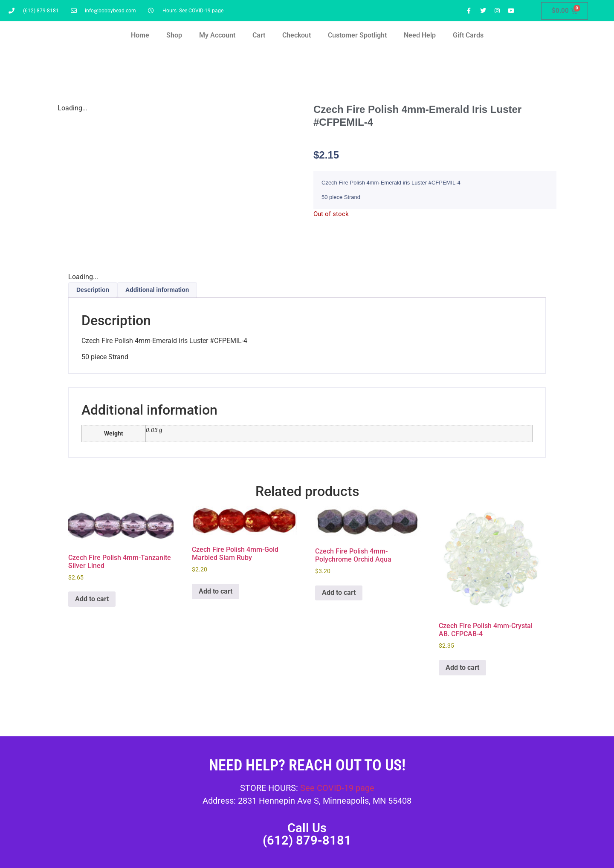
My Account (217, 35)
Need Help (420, 35)
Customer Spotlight (357, 35)
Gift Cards (468, 35)
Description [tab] (93, 290)
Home (140, 35)
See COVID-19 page (337, 788)
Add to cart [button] (92, 599)
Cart (259, 35)
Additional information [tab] (157, 290)
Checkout (297, 35)
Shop (174, 35)
